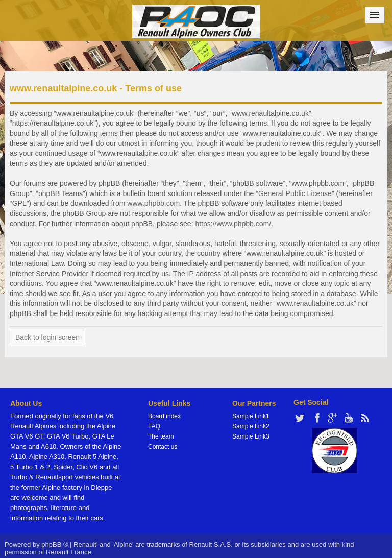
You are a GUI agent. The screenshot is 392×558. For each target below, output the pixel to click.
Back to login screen (47, 337)
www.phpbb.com (153, 203)
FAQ (154, 426)
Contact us (163, 447)
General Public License (295, 193)
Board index (164, 416)
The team (161, 436)
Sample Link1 (251, 416)
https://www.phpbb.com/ (233, 224)
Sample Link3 (251, 436)
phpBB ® (55, 544)
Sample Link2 (251, 426)
